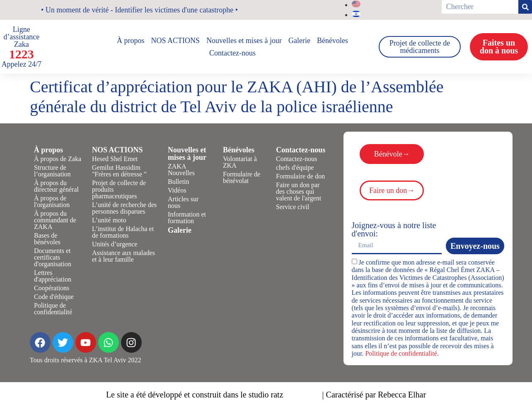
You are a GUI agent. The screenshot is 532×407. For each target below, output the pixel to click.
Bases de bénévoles (47, 239)
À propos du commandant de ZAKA (55, 220)
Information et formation (187, 218)
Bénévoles (332, 41)
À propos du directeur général (56, 186)
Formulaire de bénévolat (242, 177)
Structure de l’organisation (52, 171)
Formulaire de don (300, 176)
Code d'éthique (54, 297)
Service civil (293, 207)
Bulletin (179, 182)
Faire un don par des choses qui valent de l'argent (299, 191)
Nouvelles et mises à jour (244, 41)
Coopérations (52, 288)
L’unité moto (109, 220)
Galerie (299, 41)
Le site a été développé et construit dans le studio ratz (195, 395)
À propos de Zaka (58, 159)
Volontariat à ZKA (240, 162)
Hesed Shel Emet (115, 159)
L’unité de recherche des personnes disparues (124, 208)
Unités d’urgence (115, 244)
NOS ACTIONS (176, 41)
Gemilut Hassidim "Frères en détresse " (119, 171)
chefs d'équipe (295, 167)
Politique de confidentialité (53, 309)
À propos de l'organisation (52, 201)
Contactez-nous (232, 53)
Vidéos (177, 190)
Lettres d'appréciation (53, 276)
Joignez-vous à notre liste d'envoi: (394, 229)
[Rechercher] (525, 7)
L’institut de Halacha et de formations (123, 232)
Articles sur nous (183, 202)
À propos (131, 41)
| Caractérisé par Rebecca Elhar (374, 395)
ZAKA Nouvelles (181, 170)
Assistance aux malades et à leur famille (123, 256)
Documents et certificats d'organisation (53, 257)
